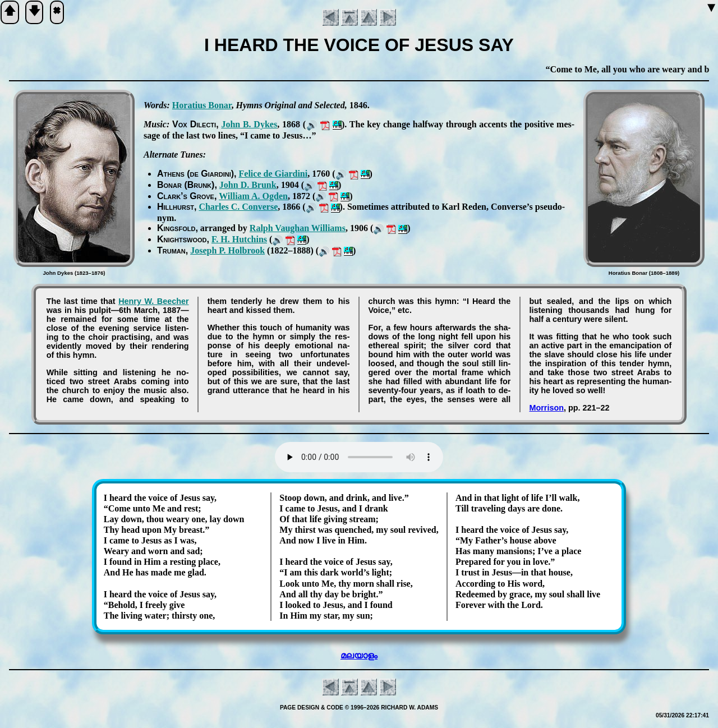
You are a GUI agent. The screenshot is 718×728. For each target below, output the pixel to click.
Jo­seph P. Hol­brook (227, 250)
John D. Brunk (248, 185)
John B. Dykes (249, 124)
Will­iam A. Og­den (253, 196)
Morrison (546, 408)
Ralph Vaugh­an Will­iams (298, 228)
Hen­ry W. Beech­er (153, 301)
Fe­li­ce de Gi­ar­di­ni (273, 174)
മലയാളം (359, 655)
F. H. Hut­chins (239, 239)
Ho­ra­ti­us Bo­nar (202, 105)
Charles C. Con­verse (238, 207)
